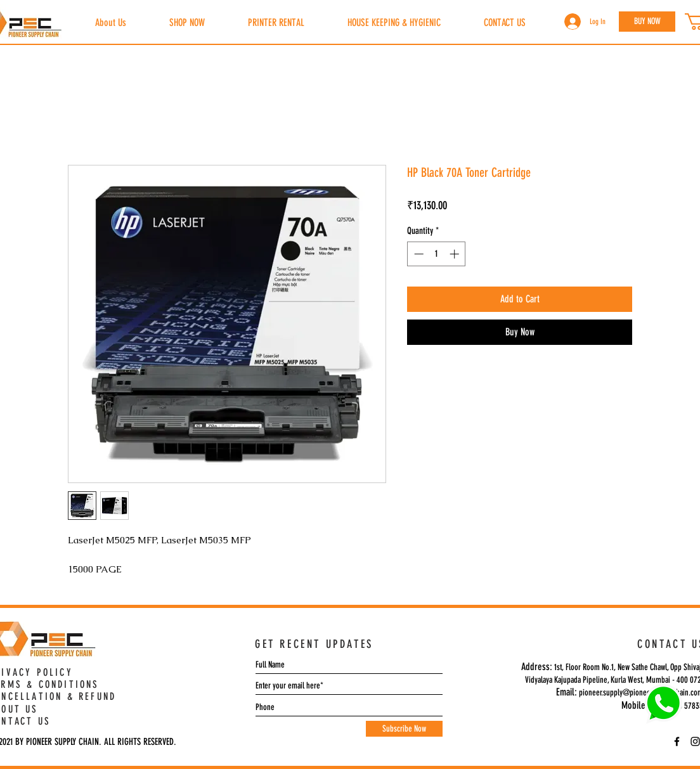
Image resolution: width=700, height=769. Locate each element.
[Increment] (456, 254)
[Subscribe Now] (404, 729)
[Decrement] (418, 254)
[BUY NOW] (647, 22)
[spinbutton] (437, 254)
